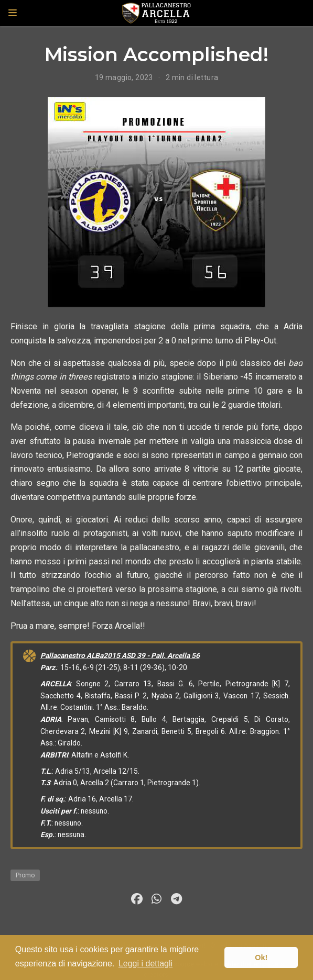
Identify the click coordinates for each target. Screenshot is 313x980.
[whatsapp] (157, 899)
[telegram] (177, 899)
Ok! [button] (261, 957)
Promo (25, 875)
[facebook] (137, 899)
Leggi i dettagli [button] (145, 964)
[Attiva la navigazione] (13, 13)
